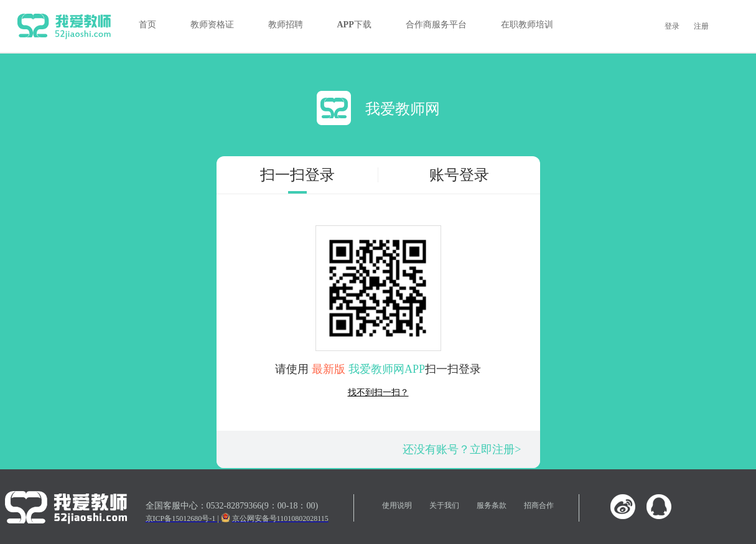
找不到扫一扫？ (378, 392)
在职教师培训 (527, 25)
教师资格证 (212, 25)
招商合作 (539, 505)
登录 (672, 26)
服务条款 (492, 505)
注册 (701, 26)
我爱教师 (64, 26)
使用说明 (397, 505)
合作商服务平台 (436, 25)
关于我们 (444, 505)
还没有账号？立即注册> (462, 449)
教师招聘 (286, 25)
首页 (147, 25)
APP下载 (354, 25)
